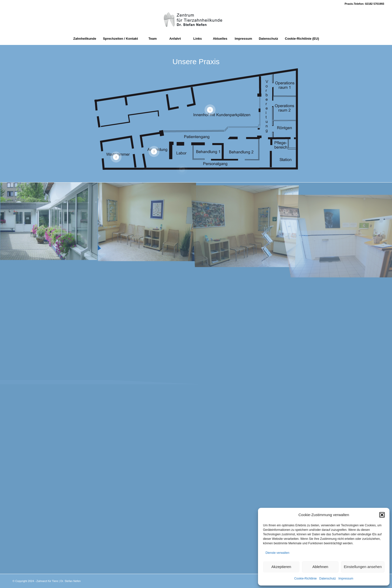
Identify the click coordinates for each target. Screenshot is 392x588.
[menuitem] (85, 39)
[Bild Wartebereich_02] (147, 222)
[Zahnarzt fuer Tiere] (196, 20)
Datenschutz (328, 579)
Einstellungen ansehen (363, 567)
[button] (382, 515)
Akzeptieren (281, 567)
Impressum (346, 579)
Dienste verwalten (277, 553)
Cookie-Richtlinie (305, 579)
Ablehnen (320, 567)
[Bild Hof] (49, 222)
